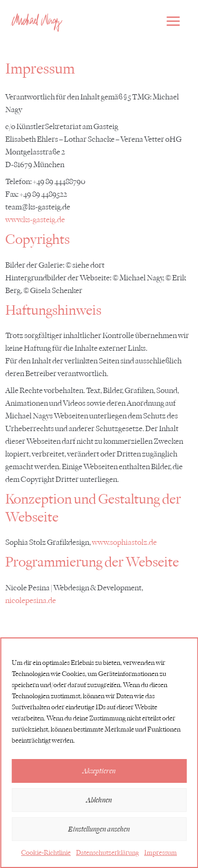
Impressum (161, 852)
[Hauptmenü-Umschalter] (173, 21)
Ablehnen (99, 800)
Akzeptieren (99, 771)
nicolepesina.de (31, 601)
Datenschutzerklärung (107, 852)
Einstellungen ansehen (99, 829)
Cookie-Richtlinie (46, 852)
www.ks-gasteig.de (35, 220)
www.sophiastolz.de (124, 542)
